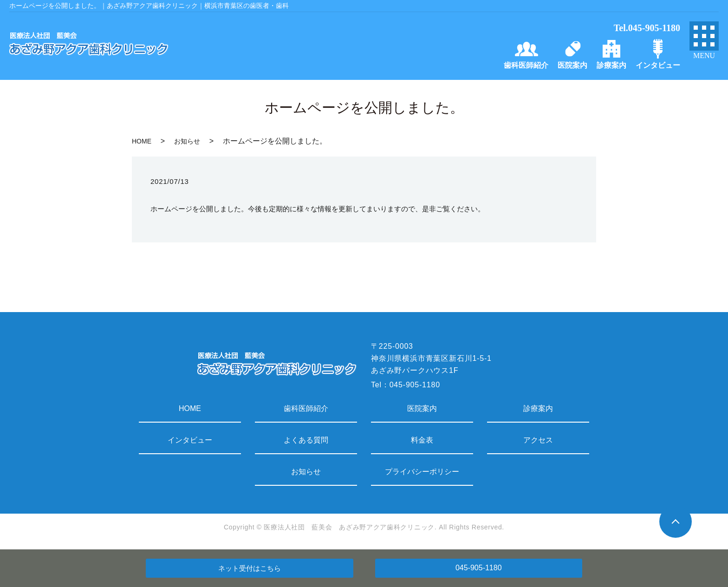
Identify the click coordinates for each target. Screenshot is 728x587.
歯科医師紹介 (306, 408)
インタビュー (190, 440)
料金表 (422, 440)
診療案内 (538, 408)
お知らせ (187, 141)
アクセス (538, 440)
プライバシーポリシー (422, 472)
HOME (142, 141)
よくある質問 (306, 440)
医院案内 (422, 408)
